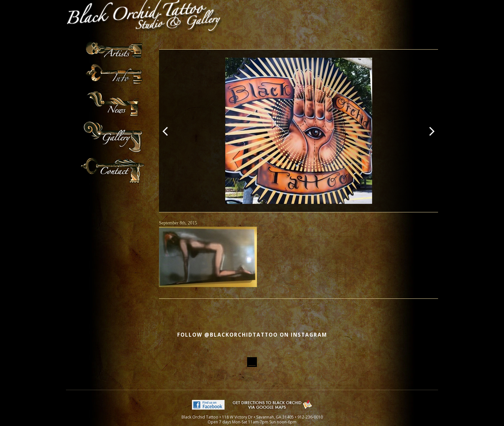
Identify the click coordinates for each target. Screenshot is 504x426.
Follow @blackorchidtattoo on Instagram (252, 335)
